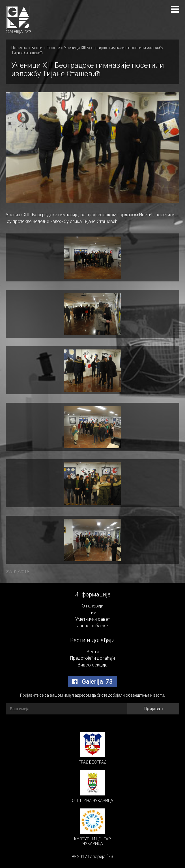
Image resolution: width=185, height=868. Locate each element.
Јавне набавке (92, 626)
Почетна (19, 48)
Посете (53, 48)
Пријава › (153, 709)
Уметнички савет (93, 619)
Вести (37, 48)
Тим (93, 613)
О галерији (92, 606)
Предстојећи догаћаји (92, 658)
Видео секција (93, 665)
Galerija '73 (92, 682)
